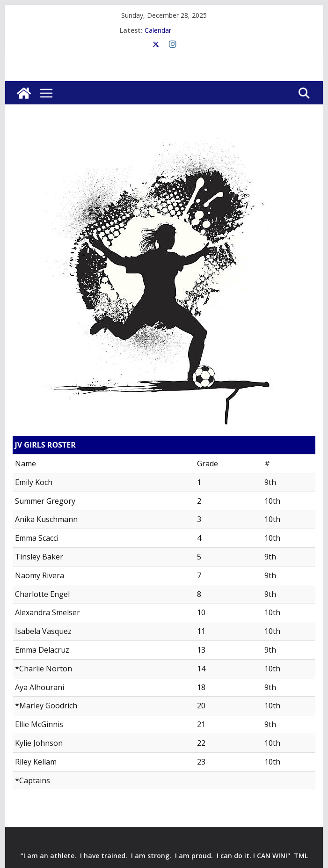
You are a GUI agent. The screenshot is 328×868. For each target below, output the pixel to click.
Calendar (158, 30)
